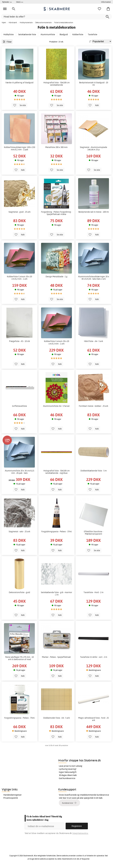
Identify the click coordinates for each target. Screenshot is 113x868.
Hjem (4, 23)
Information (106, 2)
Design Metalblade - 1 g (56, 277)
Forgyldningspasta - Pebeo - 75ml (19, 718)
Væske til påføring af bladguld (19, 83)
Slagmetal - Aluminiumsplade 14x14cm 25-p (94, 148)
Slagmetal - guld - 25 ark (19, 212)
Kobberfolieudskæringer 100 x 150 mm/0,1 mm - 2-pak (19, 148)
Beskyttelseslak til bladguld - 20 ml (94, 84)
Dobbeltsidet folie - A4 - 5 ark (56, 718)
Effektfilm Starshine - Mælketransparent (94, 533)
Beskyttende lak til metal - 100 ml (94, 212)
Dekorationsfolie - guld (19, 592)
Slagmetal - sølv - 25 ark (19, 532)
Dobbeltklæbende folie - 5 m (94, 471)
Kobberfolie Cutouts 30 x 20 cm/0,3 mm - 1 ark (56, 342)
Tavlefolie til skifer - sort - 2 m (94, 657)
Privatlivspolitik (11, 798)
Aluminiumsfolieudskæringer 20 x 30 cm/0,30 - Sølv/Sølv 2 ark (94, 278)
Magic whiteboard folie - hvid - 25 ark (94, 719)
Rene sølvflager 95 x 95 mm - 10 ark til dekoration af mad (19, 658)
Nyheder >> (7, 2)
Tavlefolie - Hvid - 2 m (94, 592)
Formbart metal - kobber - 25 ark (94, 406)
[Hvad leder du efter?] (56, 17)
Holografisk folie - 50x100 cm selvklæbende (56, 84)
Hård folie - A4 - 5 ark (94, 341)
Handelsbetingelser (13, 795)
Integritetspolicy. (80, 833)
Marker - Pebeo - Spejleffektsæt (56, 657)
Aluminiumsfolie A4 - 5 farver (56, 406)
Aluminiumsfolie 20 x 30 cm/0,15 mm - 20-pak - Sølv (19, 472)
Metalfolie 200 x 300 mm (56, 147)
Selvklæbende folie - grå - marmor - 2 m (56, 594)
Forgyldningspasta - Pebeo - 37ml (56, 532)
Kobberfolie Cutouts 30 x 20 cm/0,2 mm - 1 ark (19, 278)
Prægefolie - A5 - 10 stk (19, 341)
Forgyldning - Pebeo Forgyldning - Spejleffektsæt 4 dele (56, 213)
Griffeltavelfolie (19, 406)
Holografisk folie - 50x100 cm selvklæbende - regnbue (56, 472)
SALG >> (20, 2)
